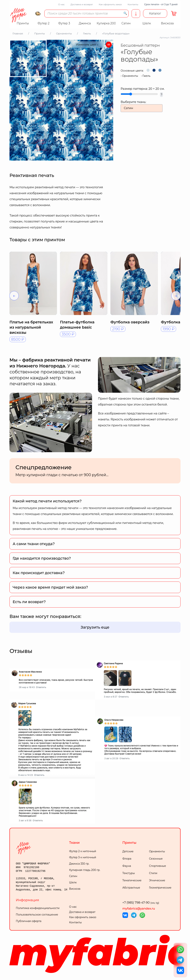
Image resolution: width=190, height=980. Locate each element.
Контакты (133, 4)
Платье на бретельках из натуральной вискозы (31, 327)
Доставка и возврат (82, 4)
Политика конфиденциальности (38, 908)
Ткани (74, 843)
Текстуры (129, 873)
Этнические (157, 880)
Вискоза (75, 889)
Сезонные (156, 859)
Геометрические (160, 888)
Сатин (73, 876)
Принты (129, 843)
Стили (153, 873)
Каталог (155, 13)
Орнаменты (130, 76)
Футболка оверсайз (130, 322)
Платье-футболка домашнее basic (77, 325)
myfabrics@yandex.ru (139, 909)
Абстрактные (131, 888)
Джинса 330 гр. (79, 864)
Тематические (132, 880)
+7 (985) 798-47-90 (141, 903)
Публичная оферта (29, 921)
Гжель (146, 76)
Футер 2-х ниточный (83, 851)
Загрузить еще (95, 627)
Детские (128, 851)
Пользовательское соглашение (37, 915)
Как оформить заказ (110, 4)
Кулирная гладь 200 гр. (85, 870)
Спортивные (158, 866)
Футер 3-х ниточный (83, 857)
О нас (61, 4)
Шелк (73, 882)
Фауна (127, 866)
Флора (127, 859)
